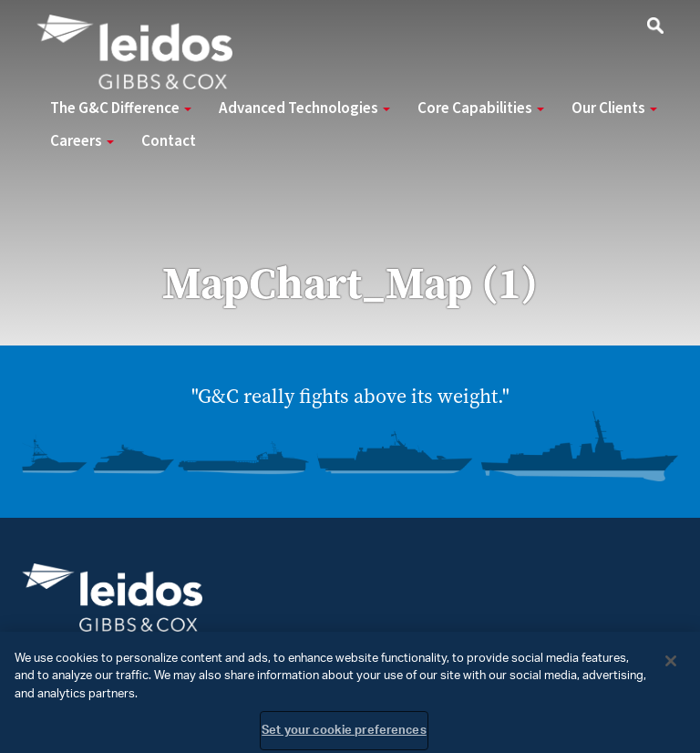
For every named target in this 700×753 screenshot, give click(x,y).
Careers (82, 141)
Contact (169, 141)
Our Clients (614, 108)
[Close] (671, 665)
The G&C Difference (121, 108)
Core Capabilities (481, 108)
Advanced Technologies (304, 108)
